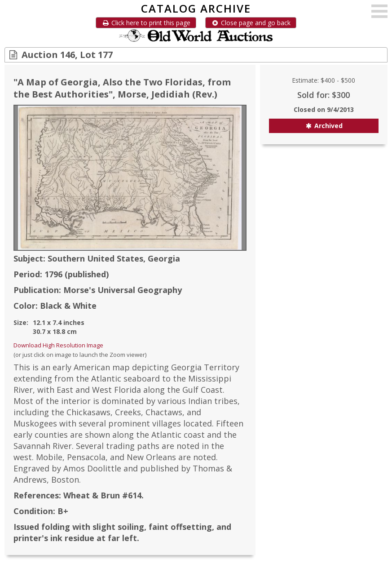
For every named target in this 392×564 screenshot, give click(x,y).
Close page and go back (251, 23)
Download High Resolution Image (58, 345)
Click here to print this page (146, 23)
